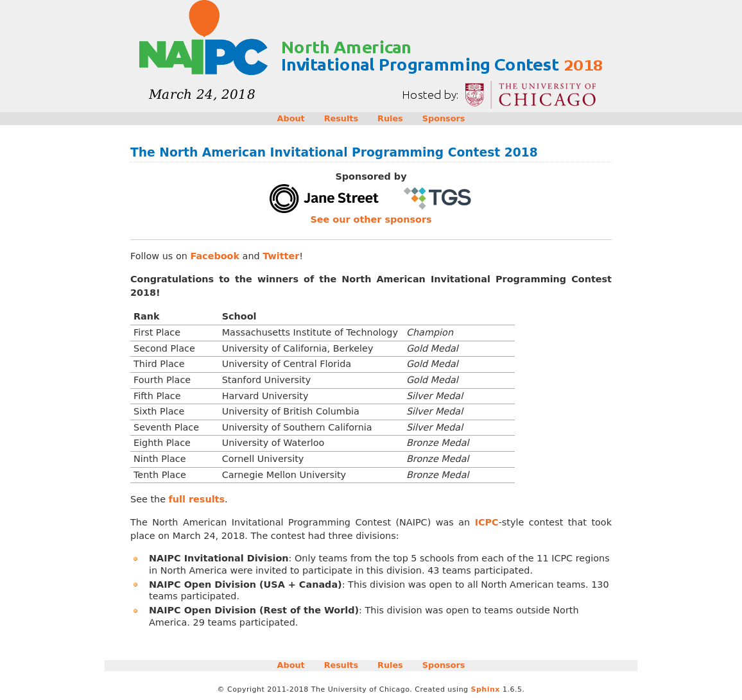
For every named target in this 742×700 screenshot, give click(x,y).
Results (341, 118)
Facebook (215, 256)
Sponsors (444, 118)
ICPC (487, 522)
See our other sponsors (371, 219)
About (291, 118)
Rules (390, 118)
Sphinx (486, 689)
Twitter (281, 256)
